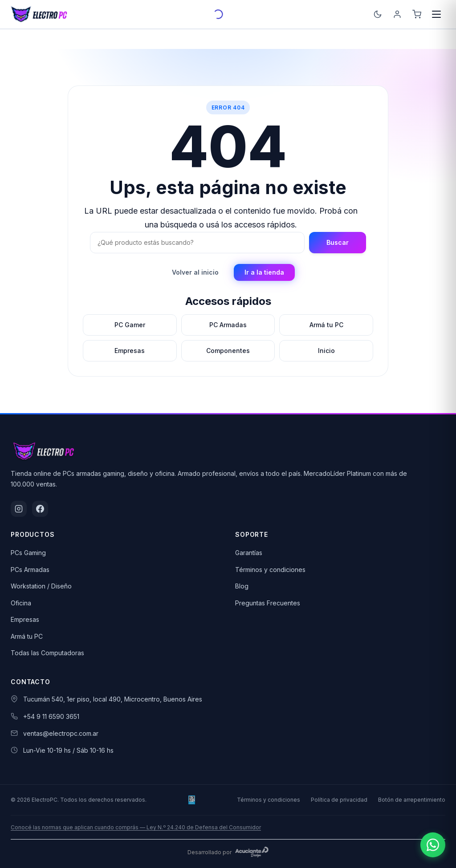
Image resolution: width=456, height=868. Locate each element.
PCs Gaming (28, 553)
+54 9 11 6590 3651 (51, 716)
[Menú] (436, 14)
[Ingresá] (397, 14)
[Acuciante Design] (252, 852)
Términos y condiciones (270, 570)
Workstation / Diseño (41, 586)
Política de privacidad (339, 800)
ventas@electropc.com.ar (61, 733)
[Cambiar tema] (378, 14)
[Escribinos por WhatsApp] (433, 845)
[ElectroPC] (39, 14)
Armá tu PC (27, 636)
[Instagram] (19, 509)
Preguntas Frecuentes (268, 603)
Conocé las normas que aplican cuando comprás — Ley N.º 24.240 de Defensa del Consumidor (136, 827)
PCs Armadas (30, 570)
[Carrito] (417, 14)
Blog (242, 586)
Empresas (25, 619)
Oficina (21, 603)
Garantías (249, 553)
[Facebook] (40, 509)
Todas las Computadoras (47, 653)
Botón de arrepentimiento (412, 800)
